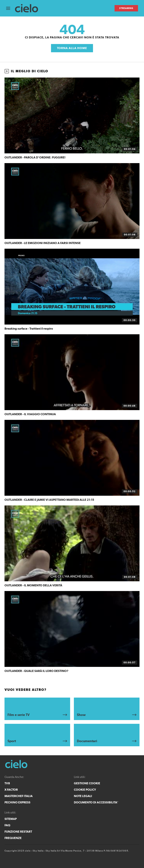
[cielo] (28, 8)
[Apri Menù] (10, 8)
